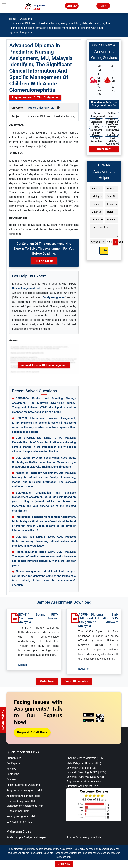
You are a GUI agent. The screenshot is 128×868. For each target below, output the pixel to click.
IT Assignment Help (18, 811)
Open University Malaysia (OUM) (86, 758)
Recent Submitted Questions (23, 785)
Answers (11, 779)
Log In (103, 6)
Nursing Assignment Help (21, 816)
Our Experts (13, 763)
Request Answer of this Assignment (35, 97)
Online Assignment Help (27, 288)
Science (23, 665)
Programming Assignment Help (25, 790)
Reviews (11, 769)
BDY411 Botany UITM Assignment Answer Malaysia (38, 618)
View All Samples (77, 681)
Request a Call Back (32, 732)
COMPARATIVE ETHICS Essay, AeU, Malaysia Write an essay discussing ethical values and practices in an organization (44, 541)
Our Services (14, 758)
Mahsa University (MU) (42, 108)
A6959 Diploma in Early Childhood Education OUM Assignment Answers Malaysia (98, 620)
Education (84, 669)
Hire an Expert (44, 261)
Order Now (72, 6)
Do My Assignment (54, 297)
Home (13, 19)
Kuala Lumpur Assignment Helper (26, 837)
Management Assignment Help (25, 806)
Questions (26, 19)
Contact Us (13, 774)
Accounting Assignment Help (23, 796)
